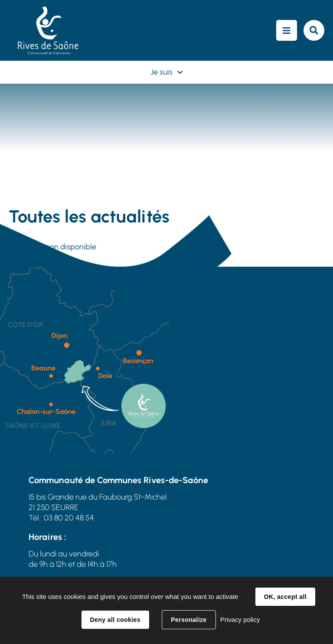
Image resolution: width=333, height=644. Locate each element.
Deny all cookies (115, 620)
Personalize (189, 620)
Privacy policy (240, 619)
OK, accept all (285, 597)
